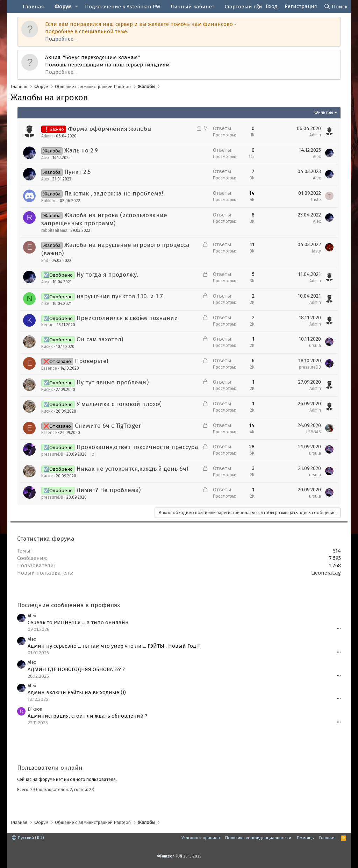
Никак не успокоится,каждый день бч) (132, 469)
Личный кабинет (192, 7)
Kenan (47, 325)
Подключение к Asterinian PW (123, 7)
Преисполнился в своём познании (127, 318)
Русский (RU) (28, 838)
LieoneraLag (326, 573)
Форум (63, 7)
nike (45, 304)
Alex (45, 158)
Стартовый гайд (245, 7)
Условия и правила (201, 838)
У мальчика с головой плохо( (119, 404)
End (45, 261)
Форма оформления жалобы (110, 129)
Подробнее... (61, 39)
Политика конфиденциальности (258, 838)
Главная (33, 7)
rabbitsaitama (54, 230)
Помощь (305, 838)
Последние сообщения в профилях (69, 605)
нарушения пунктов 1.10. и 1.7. (120, 296)
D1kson (35, 709)
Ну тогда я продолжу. (107, 275)
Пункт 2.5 (77, 172)
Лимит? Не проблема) (109, 490)
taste (316, 200)
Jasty (316, 251)
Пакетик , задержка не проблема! (114, 194)
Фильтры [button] (324, 112)
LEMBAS (314, 432)
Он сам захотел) (100, 339)
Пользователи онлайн (50, 768)
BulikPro (49, 201)
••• (339, 629)
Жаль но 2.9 (81, 151)
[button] (76, 7)
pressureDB (310, 367)
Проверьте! (91, 361)
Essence (49, 368)
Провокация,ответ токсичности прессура (137, 447)
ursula (315, 346)
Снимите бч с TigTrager (108, 426)
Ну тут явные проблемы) (113, 382)
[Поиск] (336, 7)
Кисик (47, 347)
